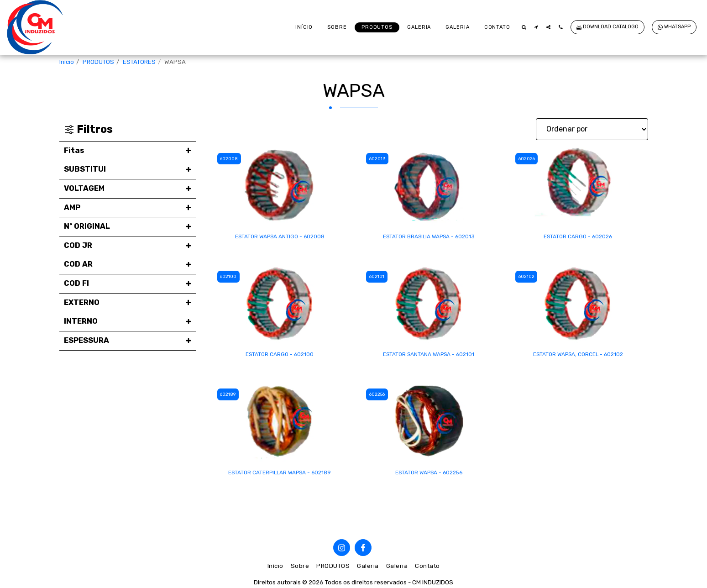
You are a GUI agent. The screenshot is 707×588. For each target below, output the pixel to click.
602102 (528, 277)
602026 (528, 159)
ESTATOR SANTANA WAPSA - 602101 (429, 356)
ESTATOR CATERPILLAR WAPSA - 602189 (280, 475)
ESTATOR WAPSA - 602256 (429, 475)
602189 (230, 396)
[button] (524, 27)
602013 (379, 159)
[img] (280, 186)
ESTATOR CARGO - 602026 (578, 237)
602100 (230, 277)
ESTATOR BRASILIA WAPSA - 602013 (429, 237)
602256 (379, 396)
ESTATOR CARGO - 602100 (280, 356)
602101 (378, 277)
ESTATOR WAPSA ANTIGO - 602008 (280, 237)
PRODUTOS (98, 62)
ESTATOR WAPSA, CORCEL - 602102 (578, 356)
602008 (230, 159)
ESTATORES (139, 62)
